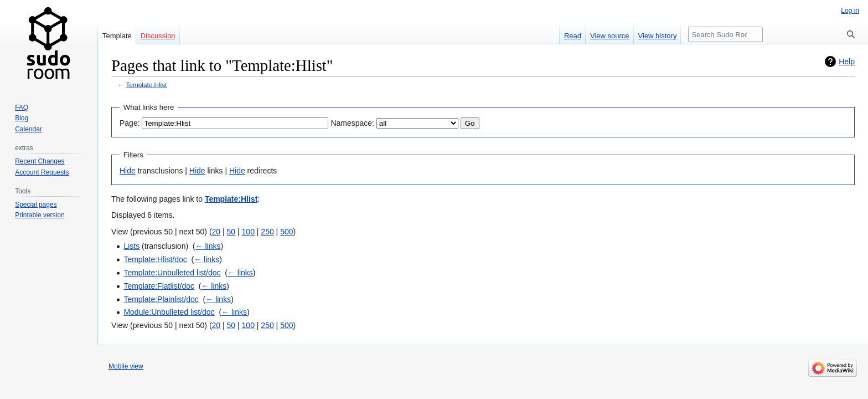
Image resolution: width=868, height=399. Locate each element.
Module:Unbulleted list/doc (169, 312)
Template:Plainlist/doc (161, 299)
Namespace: (352, 123)
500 (286, 232)
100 (248, 232)
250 (267, 232)
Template (117, 36)
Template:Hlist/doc (155, 259)
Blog (22, 118)
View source (610, 36)
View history (658, 36)
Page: (130, 123)
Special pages (36, 204)
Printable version (40, 215)
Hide (128, 171)
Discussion (158, 36)
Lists (131, 246)
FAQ (22, 108)
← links (208, 246)
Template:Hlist (147, 85)
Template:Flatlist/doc (159, 286)
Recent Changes (40, 161)
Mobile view (126, 366)
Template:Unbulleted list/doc (172, 273)
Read (573, 36)
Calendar (29, 129)
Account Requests (42, 172)
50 (231, 232)
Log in (850, 11)
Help (847, 62)
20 (216, 232)
